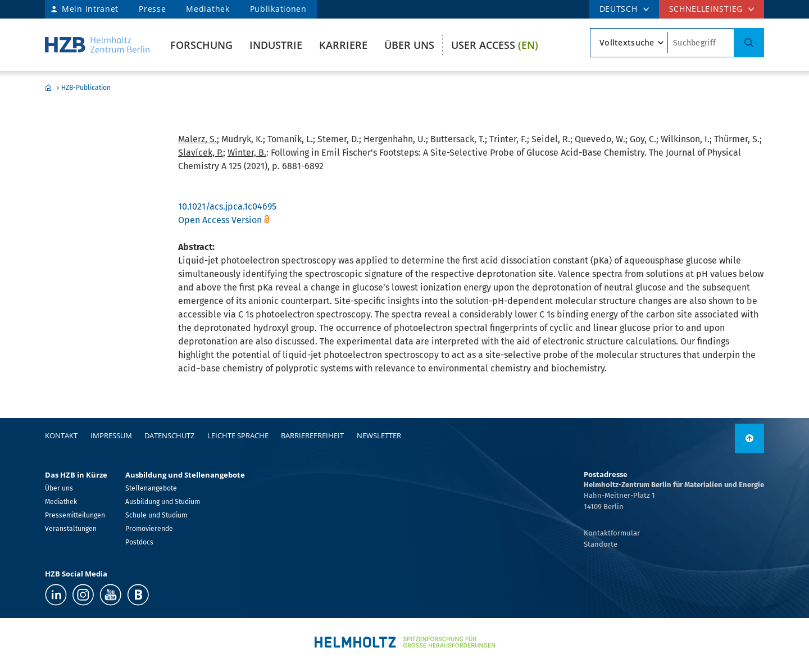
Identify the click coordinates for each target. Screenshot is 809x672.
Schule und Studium (156, 515)
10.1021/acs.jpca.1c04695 (227, 206)
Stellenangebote (151, 488)
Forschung (201, 45)
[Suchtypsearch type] (629, 43)
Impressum (111, 435)
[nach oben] (749, 438)
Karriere (343, 45)
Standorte (601, 544)
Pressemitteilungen (75, 515)
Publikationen (278, 9)
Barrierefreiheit (312, 435)
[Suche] (749, 43)
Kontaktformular (612, 533)
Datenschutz (169, 435)
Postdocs (139, 542)
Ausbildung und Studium (163, 502)
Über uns (409, 45)
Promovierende (149, 529)
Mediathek (208, 9)
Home (48, 88)
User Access (495, 45)
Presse (152, 9)
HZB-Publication (86, 88)
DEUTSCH (619, 9)
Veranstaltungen (71, 529)
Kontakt (61, 435)
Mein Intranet (90, 9)
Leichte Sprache (238, 435)
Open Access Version (220, 220)
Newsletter (379, 435)
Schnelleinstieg (706, 9)
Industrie (276, 45)
